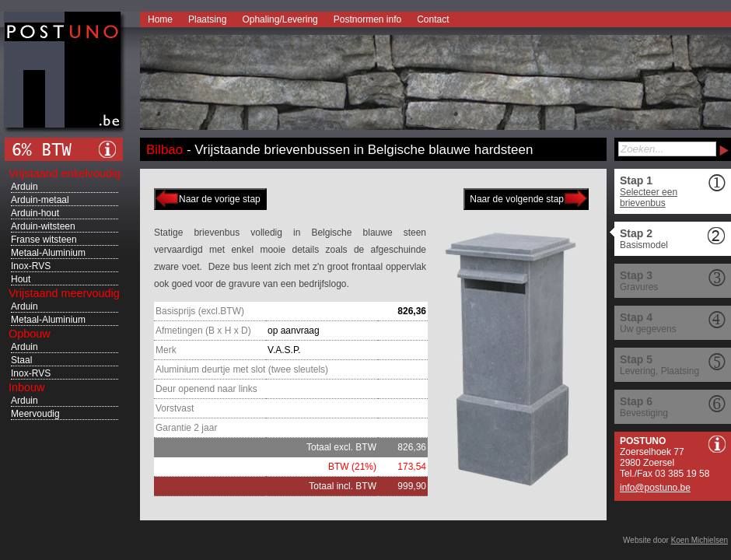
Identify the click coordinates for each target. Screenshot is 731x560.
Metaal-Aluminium (48, 253)
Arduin (24, 187)
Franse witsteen (44, 240)
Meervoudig (35, 414)
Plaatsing (207, 19)
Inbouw (26, 387)
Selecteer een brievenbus (649, 198)
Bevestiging (644, 413)
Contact (433, 19)
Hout (21, 279)
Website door (675, 540)
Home (160, 19)
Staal (21, 360)
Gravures (639, 287)
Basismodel (644, 245)
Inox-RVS (31, 266)
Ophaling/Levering (280, 19)
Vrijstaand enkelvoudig (65, 173)
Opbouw (30, 334)
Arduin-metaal (40, 200)
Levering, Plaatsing (659, 371)
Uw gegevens (648, 329)
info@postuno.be (655, 488)
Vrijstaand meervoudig (64, 293)
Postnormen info (367, 19)
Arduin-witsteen (43, 226)
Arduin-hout (35, 213)
